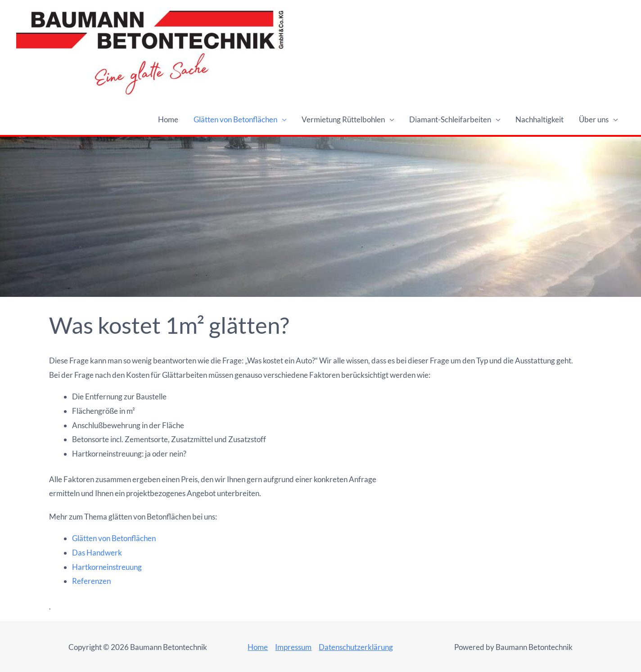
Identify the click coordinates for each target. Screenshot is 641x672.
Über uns (594, 119)
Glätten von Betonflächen (235, 119)
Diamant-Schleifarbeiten (450, 119)
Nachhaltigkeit (539, 119)
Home (168, 119)
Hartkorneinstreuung (107, 567)
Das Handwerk (97, 553)
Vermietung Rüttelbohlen (343, 119)
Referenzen (91, 581)
